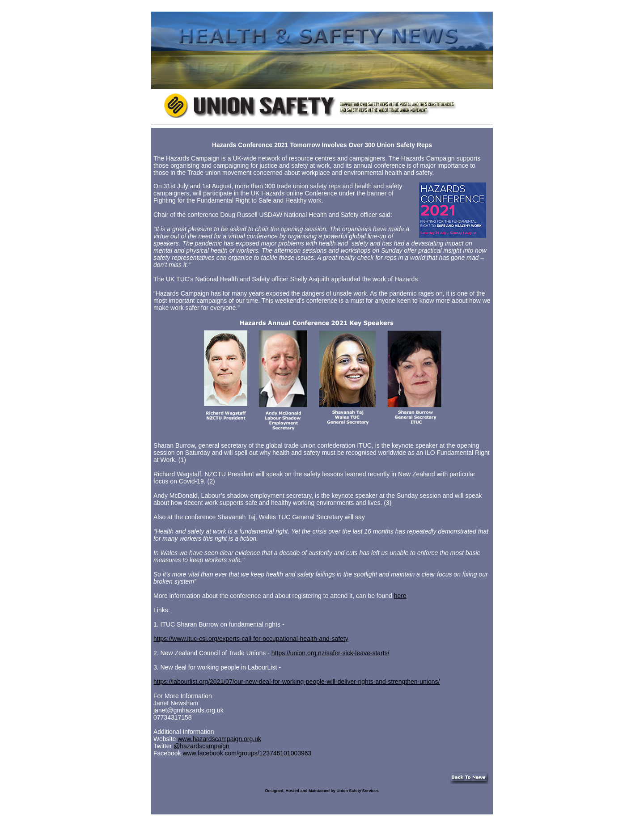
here (400, 596)
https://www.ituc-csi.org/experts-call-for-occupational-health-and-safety (251, 639)
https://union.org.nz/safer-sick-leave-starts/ (330, 653)
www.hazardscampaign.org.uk (219, 739)
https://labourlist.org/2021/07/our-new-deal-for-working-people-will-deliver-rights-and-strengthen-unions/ (297, 682)
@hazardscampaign (201, 746)
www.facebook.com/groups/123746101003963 (247, 753)
